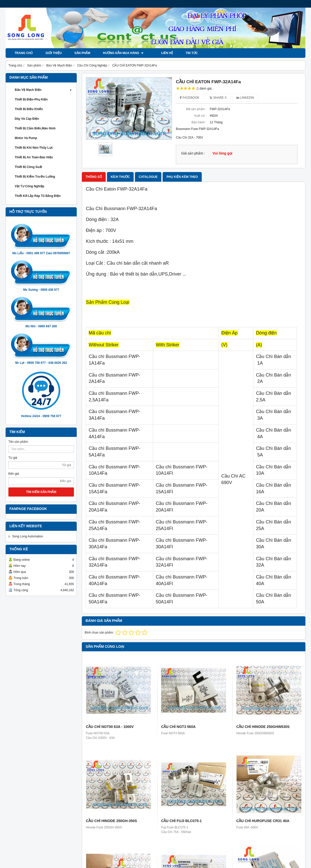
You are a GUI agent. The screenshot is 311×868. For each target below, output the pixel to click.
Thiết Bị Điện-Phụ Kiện (31, 99)
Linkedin (245, 98)
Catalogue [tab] (148, 177)
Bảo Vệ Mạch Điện (44, 90)
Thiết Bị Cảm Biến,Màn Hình (35, 128)
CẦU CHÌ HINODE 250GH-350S (111, 821)
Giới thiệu (53, 53)
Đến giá (14, 474)
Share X (218, 98)
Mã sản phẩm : (196, 109)
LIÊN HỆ (162, 53)
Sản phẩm (82, 53)
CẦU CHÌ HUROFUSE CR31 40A (263, 821)
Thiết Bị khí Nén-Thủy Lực (34, 148)
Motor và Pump (26, 138)
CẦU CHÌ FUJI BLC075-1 (181, 821)
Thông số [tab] (94, 177)
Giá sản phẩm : (193, 153)
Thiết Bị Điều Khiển (29, 109)
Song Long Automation (28, 536)
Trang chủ (24, 53)
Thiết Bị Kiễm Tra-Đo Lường (35, 177)
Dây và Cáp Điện (27, 119)
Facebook (190, 98)
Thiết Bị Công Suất (28, 167)
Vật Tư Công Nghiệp (29, 186)
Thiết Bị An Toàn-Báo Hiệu (34, 157)
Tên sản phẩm (18, 442)
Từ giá (13, 458)
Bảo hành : (199, 122)
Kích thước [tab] (120, 177)
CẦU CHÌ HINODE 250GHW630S (263, 727)
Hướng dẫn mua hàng (123, 53)
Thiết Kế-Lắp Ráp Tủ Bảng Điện (38, 196)
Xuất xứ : (200, 116)
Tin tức (187, 53)
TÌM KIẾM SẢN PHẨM (41, 492)
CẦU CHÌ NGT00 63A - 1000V (110, 727)
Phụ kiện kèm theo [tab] (182, 177)
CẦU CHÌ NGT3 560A (178, 727)
